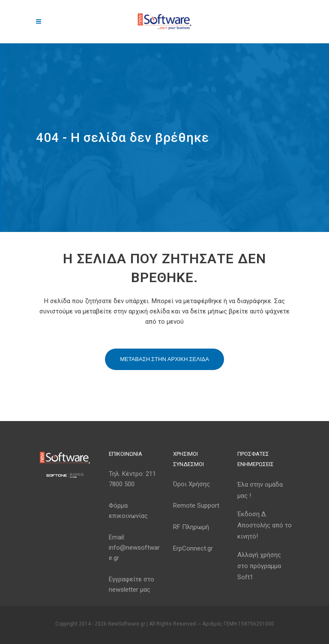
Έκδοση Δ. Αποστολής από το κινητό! (265, 525)
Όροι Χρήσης (191, 484)
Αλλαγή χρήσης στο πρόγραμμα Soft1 (259, 566)
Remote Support (196, 506)
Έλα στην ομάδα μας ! (260, 490)
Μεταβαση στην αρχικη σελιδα (164, 359)
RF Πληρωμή (191, 527)
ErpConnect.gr (193, 548)
